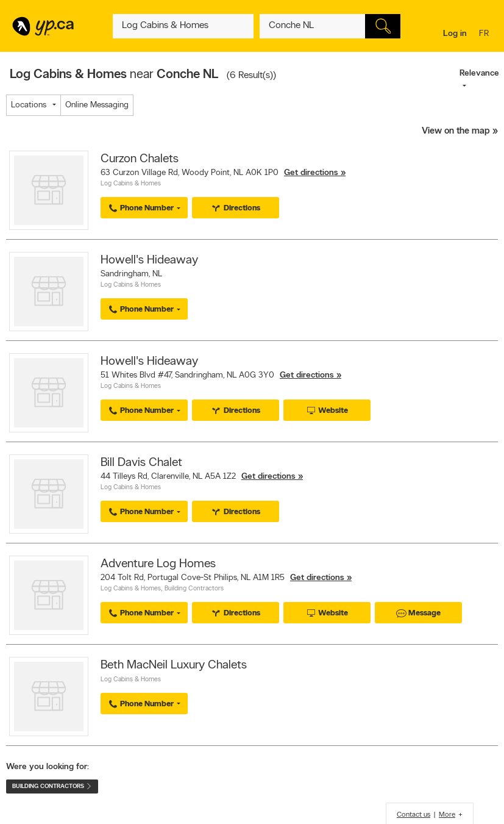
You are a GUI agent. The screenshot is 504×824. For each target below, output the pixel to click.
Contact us (413, 815)
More (447, 815)
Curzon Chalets (140, 159)
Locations (29, 105)
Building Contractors (194, 589)
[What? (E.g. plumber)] (183, 26)
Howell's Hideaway (149, 260)
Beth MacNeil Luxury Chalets (174, 665)
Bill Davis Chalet (141, 463)
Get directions (311, 173)
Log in (455, 34)
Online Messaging (97, 105)
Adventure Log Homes (158, 564)
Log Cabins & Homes (131, 184)
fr (485, 34)
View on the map (456, 131)
